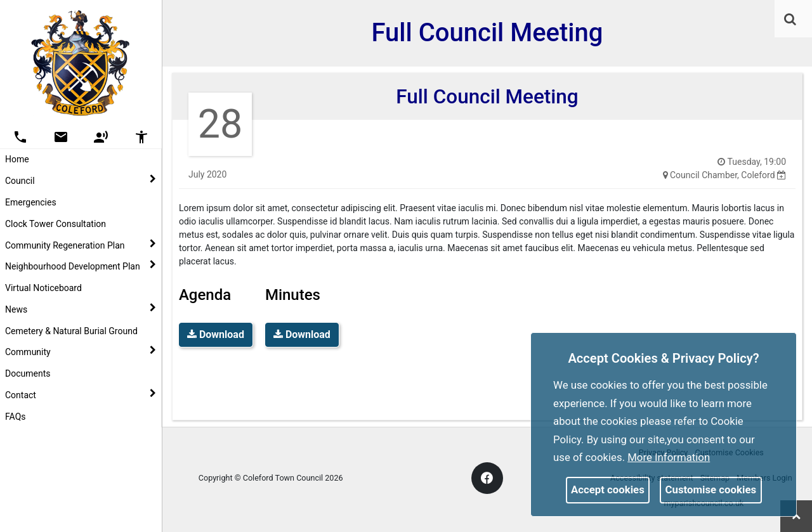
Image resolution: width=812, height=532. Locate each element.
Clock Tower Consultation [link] (56, 224)
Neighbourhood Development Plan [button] (81, 266)
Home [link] (17, 159)
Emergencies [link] (31, 202)
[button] (791, 20)
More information (669, 457)
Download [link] (216, 334)
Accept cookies (608, 490)
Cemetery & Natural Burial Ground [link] (71, 331)
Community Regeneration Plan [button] (81, 245)
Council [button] (81, 180)
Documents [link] (28, 373)
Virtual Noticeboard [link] (43, 288)
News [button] (81, 309)
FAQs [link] (16, 417)
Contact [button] (81, 394)
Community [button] (81, 351)
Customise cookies (711, 490)
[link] (790, 19)
